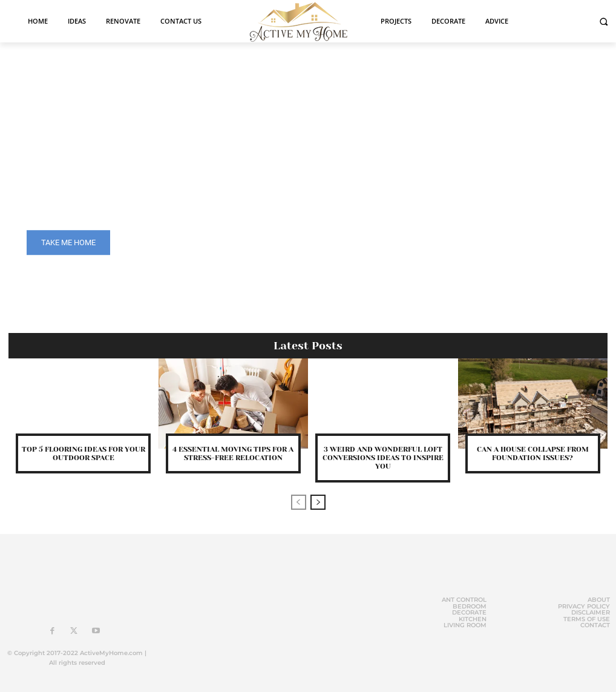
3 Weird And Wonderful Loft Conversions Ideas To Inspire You (383, 458)
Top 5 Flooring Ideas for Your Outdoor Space (84, 453)
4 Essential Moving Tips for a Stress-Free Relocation (233, 453)
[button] (604, 21)
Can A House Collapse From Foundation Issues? (533, 453)
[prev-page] (299, 502)
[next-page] (318, 502)
